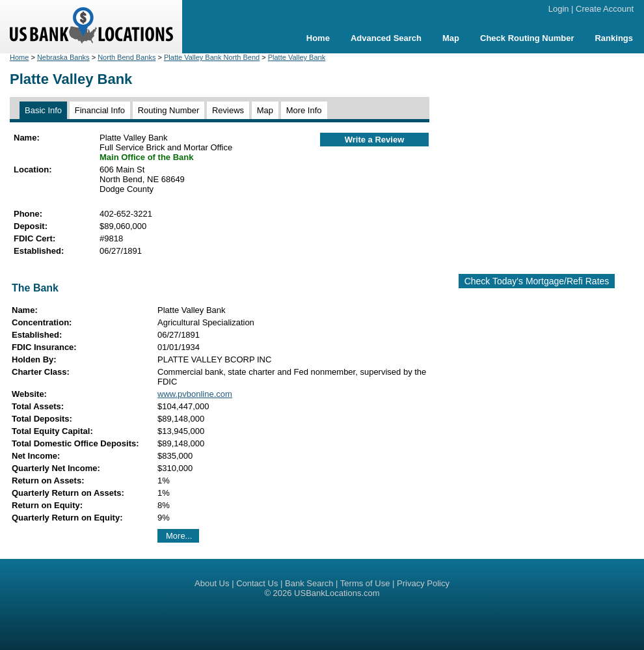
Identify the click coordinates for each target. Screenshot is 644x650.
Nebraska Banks (63, 57)
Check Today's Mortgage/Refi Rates (537, 281)
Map (451, 38)
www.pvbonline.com (195, 394)
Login (559, 9)
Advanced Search (386, 38)
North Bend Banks (127, 57)
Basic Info (43, 110)
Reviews (228, 110)
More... (179, 536)
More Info (304, 110)
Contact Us (257, 583)
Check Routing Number (527, 38)
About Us (212, 583)
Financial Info (100, 110)
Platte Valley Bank (297, 57)
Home (318, 38)
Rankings (614, 38)
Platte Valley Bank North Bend (212, 57)
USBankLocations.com (337, 593)
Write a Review (375, 140)
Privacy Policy (423, 583)
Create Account (605, 9)
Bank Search (309, 583)
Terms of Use (365, 583)
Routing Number (169, 110)
